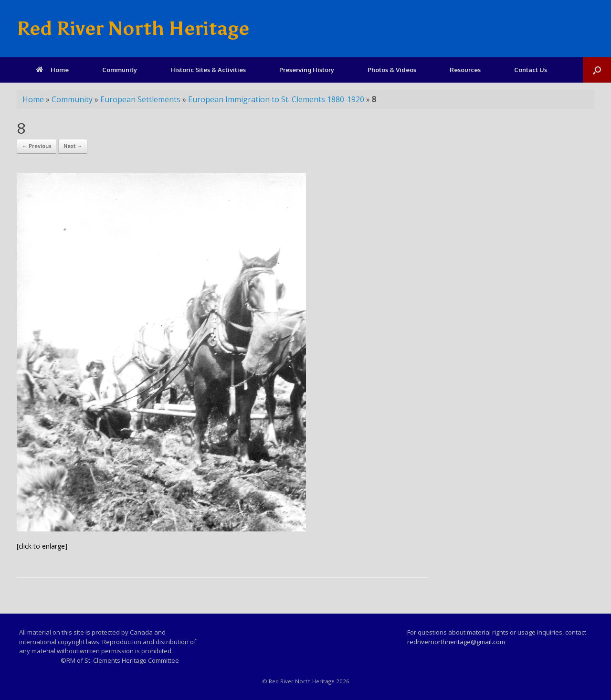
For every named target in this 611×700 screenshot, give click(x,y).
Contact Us (531, 70)
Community (120, 70)
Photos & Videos (392, 70)
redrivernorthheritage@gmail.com (456, 642)
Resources (465, 70)
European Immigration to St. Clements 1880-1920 (276, 99)
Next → (73, 146)
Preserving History (307, 70)
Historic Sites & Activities (208, 70)
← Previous (37, 146)
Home (53, 70)
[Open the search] (597, 70)
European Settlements (140, 99)
